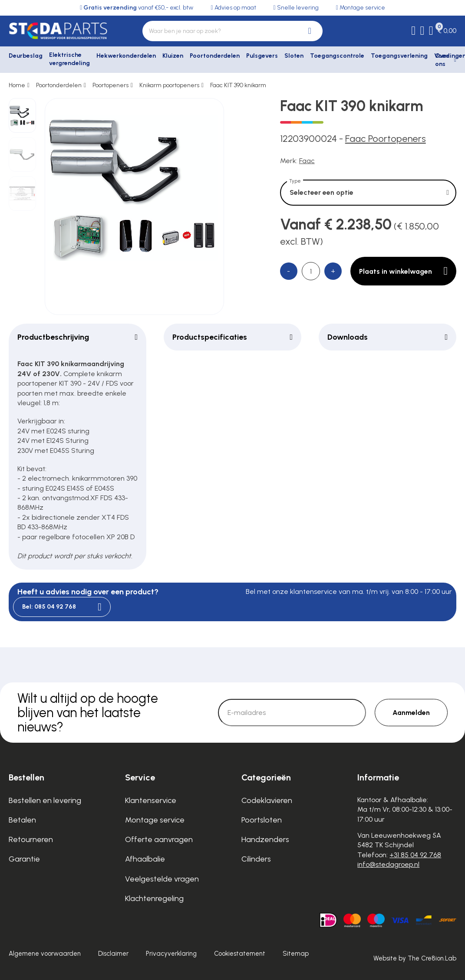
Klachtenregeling (154, 898)
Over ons (442, 60)
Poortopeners (110, 85)
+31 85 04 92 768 (415, 855)
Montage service (155, 820)
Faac (307, 161)
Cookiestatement (240, 954)
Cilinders (256, 859)
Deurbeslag (26, 56)
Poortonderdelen (215, 56)
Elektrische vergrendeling (69, 59)
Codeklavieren (267, 800)
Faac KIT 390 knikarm (238, 85)
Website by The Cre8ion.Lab (415, 958)
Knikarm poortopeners (169, 85)
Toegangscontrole (337, 56)
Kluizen (173, 56)
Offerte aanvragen (159, 839)
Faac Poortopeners (386, 139)
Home (17, 85)
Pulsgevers (262, 56)
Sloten (294, 56)
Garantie (24, 859)
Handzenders (265, 839)
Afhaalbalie (145, 859)
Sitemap (296, 954)
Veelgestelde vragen (162, 879)
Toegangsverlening (399, 56)
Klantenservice (151, 800)
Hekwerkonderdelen (126, 56)
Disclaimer (113, 954)
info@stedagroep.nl (388, 864)
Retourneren (31, 839)
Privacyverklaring (171, 954)
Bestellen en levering (45, 800)
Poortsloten (262, 820)
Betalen (22, 820)
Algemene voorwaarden (45, 954)
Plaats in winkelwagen (403, 271)
